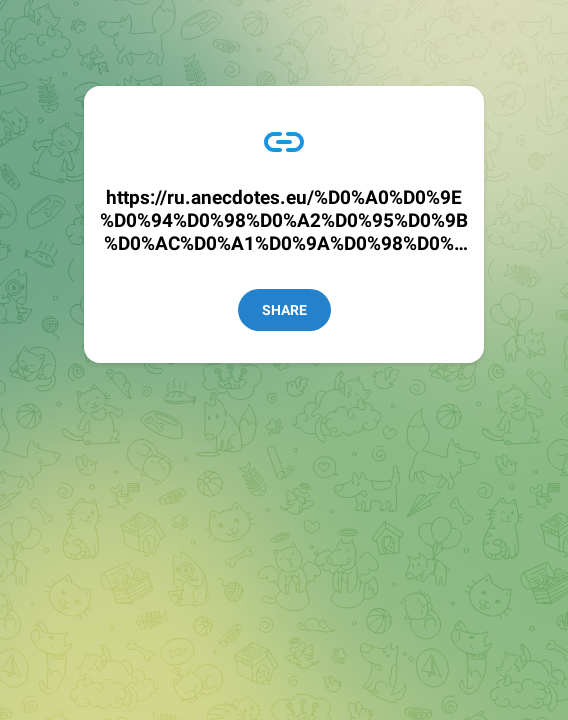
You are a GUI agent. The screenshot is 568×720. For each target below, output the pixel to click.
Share (284, 310)
